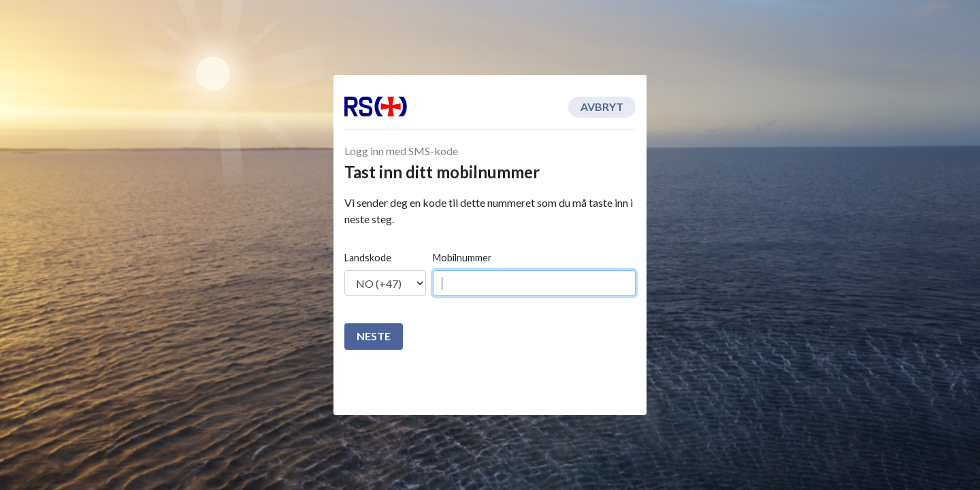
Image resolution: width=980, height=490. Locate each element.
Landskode (368, 258)
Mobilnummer (462, 258)
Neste (374, 336)
